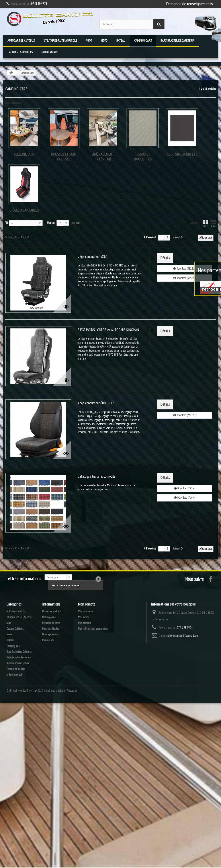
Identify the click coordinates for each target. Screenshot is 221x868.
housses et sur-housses (64, 157)
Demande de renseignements (189, 4)
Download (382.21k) (185, 269)
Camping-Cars (143, 41)
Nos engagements (51, 634)
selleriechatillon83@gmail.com (183, 636)
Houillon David (25, 691)
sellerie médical (14, 675)
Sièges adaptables (24, 210)
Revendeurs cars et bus (18, 663)
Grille (205, 223)
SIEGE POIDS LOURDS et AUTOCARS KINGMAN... (109, 330)
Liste (213, 223)
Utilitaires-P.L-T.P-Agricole (60, 41)
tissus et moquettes (143, 157)
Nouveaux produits (51, 611)
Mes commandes (86, 611)
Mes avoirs (83, 617)
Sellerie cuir (24, 154)
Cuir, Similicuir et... (182, 154)
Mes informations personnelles (93, 629)
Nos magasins (49, 617)
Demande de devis (51, 623)
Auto (89, 41)
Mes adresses (84, 623)
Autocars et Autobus (21, 41)
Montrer (51, 223)
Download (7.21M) (185, 488)
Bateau (121, 41)
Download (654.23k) (185, 278)
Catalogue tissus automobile (97, 476)
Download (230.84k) (185, 415)
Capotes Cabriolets (20, 52)
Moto (104, 41)
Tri (7, 223)
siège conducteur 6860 (93, 257)
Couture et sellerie (16, 669)
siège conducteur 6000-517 (96, 403)
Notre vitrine (50, 52)
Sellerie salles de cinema (19, 657)
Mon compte (87, 604)
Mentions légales (50, 629)
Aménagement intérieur (103, 157)
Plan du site (48, 640)
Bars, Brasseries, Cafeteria (177, 41)
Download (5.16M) (185, 498)
